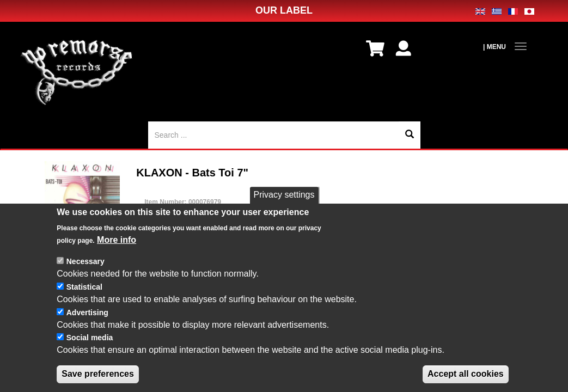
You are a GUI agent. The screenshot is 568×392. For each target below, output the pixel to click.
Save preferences (98, 374)
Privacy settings (284, 195)
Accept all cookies (466, 374)
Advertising (87, 313)
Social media (90, 338)
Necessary (85, 262)
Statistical (84, 287)
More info (117, 240)
